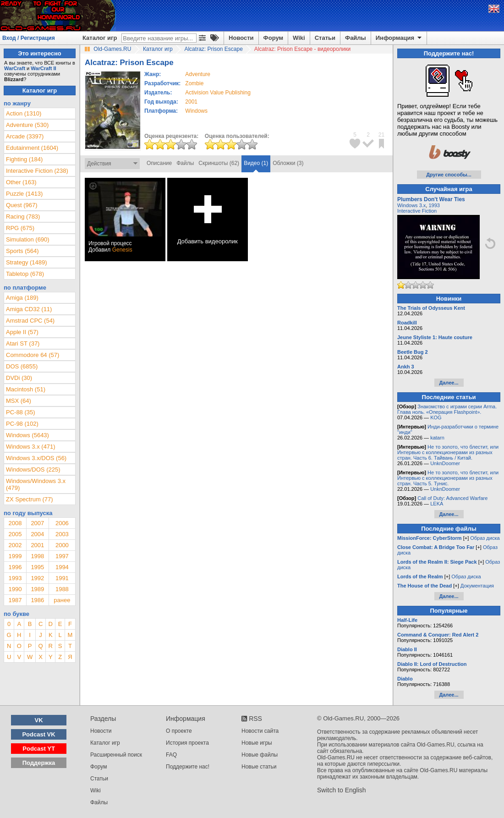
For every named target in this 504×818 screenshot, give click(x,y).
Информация (399, 38)
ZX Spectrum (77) (30, 499)
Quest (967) (22, 205)
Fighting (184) (24, 159)
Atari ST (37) (23, 343)
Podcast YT (39, 749)
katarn (437, 438)
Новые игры (257, 743)
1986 (37, 600)
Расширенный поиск (116, 755)
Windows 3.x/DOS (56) (36, 458)
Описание (159, 163)
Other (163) (21, 182)
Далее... (449, 383)
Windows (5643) (27, 435)
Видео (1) (256, 163)
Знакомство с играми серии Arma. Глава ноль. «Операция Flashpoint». (447, 409)
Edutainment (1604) (32, 148)
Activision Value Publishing (218, 93)
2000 (62, 545)
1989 (37, 589)
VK (39, 720)
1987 (15, 600)
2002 (15, 545)
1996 (15, 567)
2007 (37, 523)
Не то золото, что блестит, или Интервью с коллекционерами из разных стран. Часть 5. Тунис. (448, 478)
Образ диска (485, 538)
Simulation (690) (28, 239)
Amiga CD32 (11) (29, 309)
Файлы (356, 38)
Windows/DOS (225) (33, 469)
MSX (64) (19, 401)
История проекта (187, 743)
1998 (37, 556)
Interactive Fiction (417, 211)
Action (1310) (24, 113)
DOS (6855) (22, 366)
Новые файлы (260, 755)
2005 (15, 534)
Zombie (194, 83)
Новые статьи (259, 767)
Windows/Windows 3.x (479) (36, 484)
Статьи (325, 38)
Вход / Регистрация (29, 38)
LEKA (437, 504)
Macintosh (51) (26, 389)
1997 (62, 556)
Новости (241, 38)
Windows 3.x (411, 205)
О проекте (179, 731)
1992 (37, 578)
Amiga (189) (22, 298)
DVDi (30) (19, 378)
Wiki (299, 38)
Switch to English (342, 790)
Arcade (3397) (25, 136)
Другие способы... (449, 175)
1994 (62, 567)
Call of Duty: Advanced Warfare (452, 498)
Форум (273, 38)
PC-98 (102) (22, 424)
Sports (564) (22, 251)
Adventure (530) (27, 125)
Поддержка (39, 763)
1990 (15, 589)
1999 (15, 556)
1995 (37, 567)
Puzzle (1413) (24, 194)
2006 (62, 523)
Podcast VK (38, 734)
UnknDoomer (445, 463)
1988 (62, 589)
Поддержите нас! (188, 767)
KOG (436, 417)
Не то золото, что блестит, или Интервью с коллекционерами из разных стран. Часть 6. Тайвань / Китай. (448, 452)
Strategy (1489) (27, 262)
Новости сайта (260, 731)
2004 (37, 534)
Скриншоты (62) (219, 163)
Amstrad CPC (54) (30, 321)
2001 (191, 102)
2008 (15, 523)
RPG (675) (20, 228)
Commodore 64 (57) (33, 355)
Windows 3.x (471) (31, 447)
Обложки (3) (288, 163)
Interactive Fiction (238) (37, 171)
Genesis (122, 250)
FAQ (171, 755)
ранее (62, 600)
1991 (62, 578)
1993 (15, 578)
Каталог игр (100, 38)
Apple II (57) (22, 332)
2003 (62, 534)
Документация (477, 586)
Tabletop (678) (25, 274)
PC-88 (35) (21, 412)
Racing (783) (23, 217)
